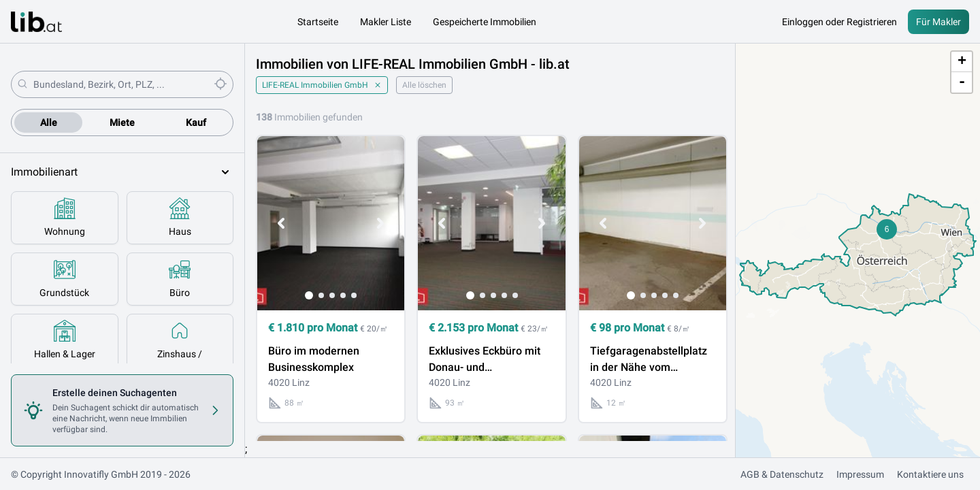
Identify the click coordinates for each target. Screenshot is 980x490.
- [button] (962, 82)
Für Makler (938, 22)
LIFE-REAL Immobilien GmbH (322, 85)
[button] (887, 229)
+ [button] (962, 62)
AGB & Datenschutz (782, 474)
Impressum (860, 474)
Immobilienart (122, 172)
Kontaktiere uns (930, 474)
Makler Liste (386, 22)
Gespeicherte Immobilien (485, 22)
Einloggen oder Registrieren (839, 22)
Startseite (318, 22)
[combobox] (121, 84)
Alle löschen (424, 85)
